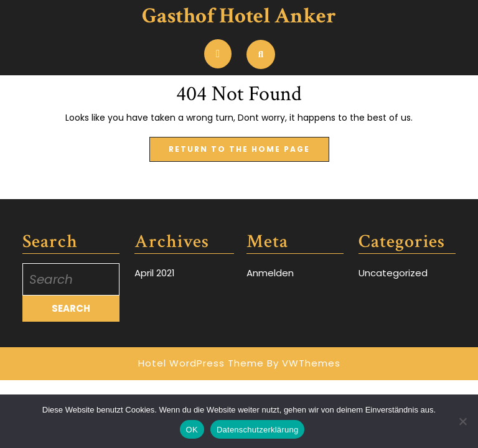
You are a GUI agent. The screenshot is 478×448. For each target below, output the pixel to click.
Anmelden (270, 273)
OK (192, 430)
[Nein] (462, 421)
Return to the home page (249, 146)
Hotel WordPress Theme (201, 363)
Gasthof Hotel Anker (239, 16)
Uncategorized (393, 273)
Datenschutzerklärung (257, 430)
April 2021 (155, 273)
